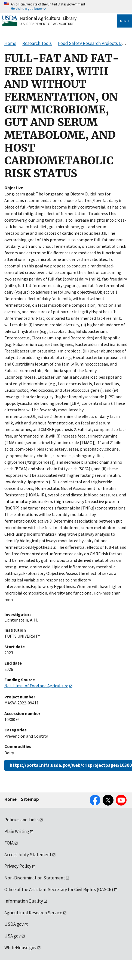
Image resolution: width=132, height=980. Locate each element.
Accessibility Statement (28, 855)
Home (10, 799)
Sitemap (30, 799)
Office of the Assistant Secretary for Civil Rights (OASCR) (59, 889)
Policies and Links (22, 820)
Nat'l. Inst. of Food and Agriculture (36, 686)
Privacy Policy (18, 866)
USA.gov (13, 936)
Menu (124, 21)
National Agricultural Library (48, 18)
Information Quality (24, 901)
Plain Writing (17, 831)
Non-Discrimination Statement (35, 878)
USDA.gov (14, 924)
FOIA (9, 843)
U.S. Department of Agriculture (47, 24)
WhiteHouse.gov (20, 948)
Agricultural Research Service (33, 913)
